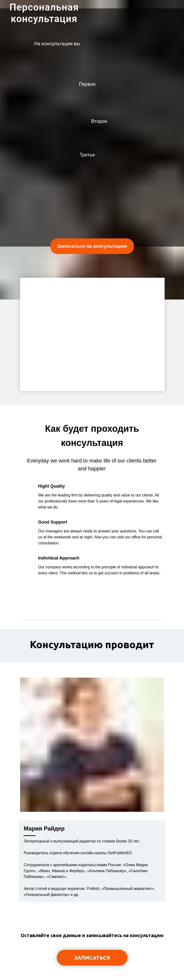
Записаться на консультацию (92, 246)
